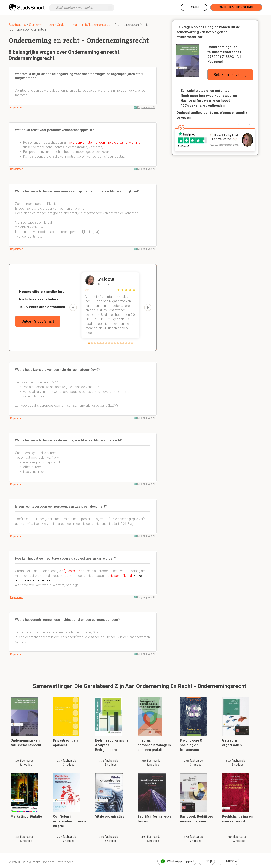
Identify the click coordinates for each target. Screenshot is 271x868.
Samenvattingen (41, 25)
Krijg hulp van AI (146, 107)
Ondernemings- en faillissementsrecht (85, 25)
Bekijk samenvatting (230, 75)
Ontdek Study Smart (236, 7)
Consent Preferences (58, 862)
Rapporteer (16, 108)
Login (194, 7)
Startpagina (17, 25)
